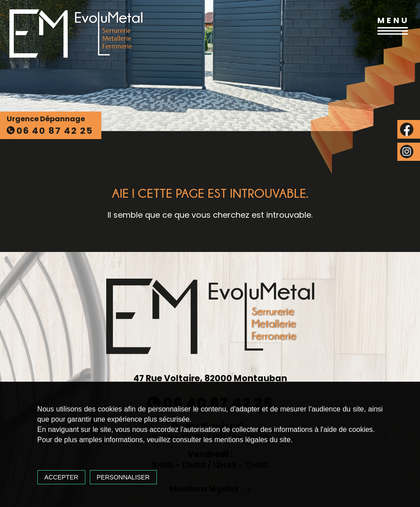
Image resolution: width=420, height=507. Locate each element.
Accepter (66, 475)
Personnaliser (128, 475)
